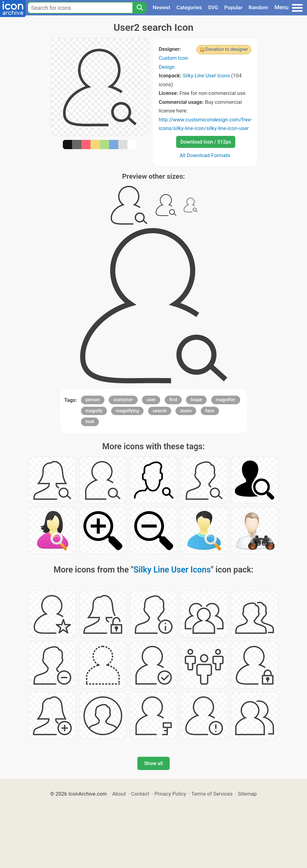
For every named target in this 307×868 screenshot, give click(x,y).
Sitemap (247, 794)
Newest (162, 7)
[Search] (139, 8)
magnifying (127, 411)
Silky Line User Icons (206, 75)
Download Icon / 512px (206, 142)
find (173, 400)
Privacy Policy (170, 794)
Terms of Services (212, 794)
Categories (189, 7)
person (93, 400)
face (210, 411)
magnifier (226, 400)
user (151, 400)
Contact (140, 794)
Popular (233, 7)
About (119, 794)
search (160, 411)
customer (123, 400)
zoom (186, 411)
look (90, 422)
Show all (153, 763)
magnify (94, 411)
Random (258, 7)
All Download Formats (205, 155)
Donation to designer (227, 49)
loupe (196, 400)
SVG (213, 7)
